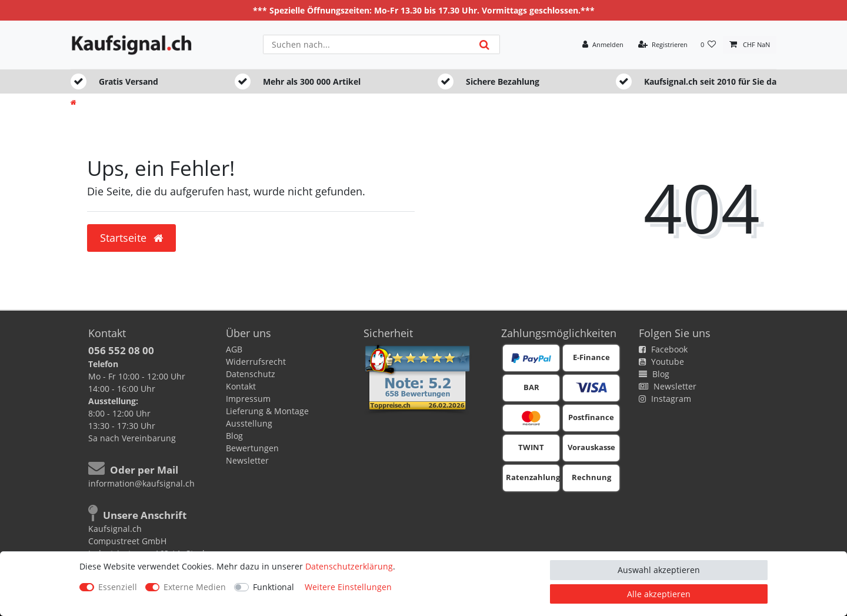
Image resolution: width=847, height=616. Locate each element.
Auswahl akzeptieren (659, 570)
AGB (234, 349)
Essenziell (118, 587)
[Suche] (484, 44)
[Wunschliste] (708, 45)
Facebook (663, 349)
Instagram (665, 399)
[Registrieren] (663, 45)
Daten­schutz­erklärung (349, 566)
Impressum (248, 399)
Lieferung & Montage (267, 411)
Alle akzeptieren (659, 594)
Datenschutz (251, 374)
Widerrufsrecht (256, 362)
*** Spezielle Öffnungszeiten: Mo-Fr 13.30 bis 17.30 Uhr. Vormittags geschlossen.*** (424, 10)
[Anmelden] (603, 45)
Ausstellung (249, 423)
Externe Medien (195, 587)
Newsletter (247, 460)
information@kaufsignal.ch (141, 483)
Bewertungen (252, 448)
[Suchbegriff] (366, 44)
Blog (234, 436)
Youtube (661, 362)
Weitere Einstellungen (348, 587)
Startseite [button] (131, 238)
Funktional (274, 587)
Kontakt (241, 386)
